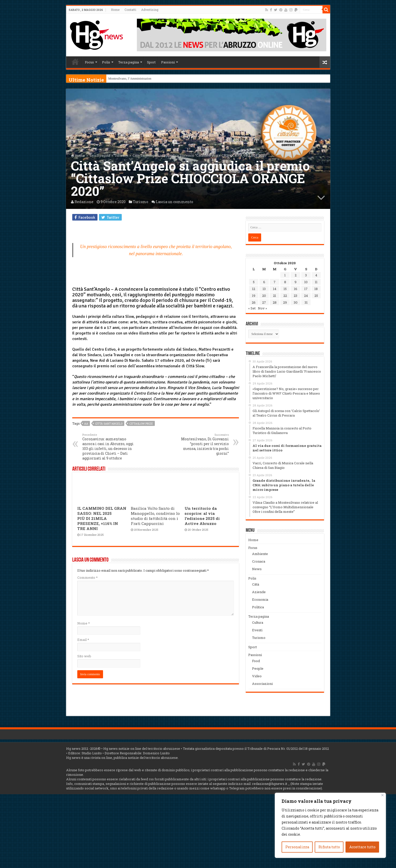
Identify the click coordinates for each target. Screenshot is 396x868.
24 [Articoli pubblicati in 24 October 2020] (306, 296)
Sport (151, 62)
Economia (260, 599)
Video (257, 676)
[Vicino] (382, 795)
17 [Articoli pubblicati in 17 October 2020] (306, 289)
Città (256, 584)
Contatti (130, 10)
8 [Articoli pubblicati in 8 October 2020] (285, 282)
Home (115, 10)
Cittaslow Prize (141, 424)
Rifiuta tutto (329, 847)
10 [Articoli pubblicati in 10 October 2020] (306, 282)
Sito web (84, 656)
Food (256, 661)
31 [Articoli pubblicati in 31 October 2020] (306, 302)
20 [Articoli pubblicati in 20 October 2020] (264, 296)
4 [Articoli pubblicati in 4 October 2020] (316, 275)
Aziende (259, 592)
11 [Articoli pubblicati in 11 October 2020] (316, 282)
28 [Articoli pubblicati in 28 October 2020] (275, 302)
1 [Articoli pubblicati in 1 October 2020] (285, 275)
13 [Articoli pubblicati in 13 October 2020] (264, 289)
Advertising (150, 10)
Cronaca (259, 561)
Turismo (121, 155)
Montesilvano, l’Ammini (125, 78)
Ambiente (260, 554)
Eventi (257, 630)
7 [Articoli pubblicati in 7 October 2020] (275, 282)
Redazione (84, 202)
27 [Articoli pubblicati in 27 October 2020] (264, 302)
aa (86, 424)
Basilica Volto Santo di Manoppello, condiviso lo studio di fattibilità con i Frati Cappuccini (155, 516)
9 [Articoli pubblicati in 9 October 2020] (295, 282)
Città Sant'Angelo (109, 424)
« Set (252, 308)
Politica (258, 607)
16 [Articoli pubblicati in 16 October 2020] (296, 289)
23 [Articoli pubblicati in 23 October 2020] (295, 296)
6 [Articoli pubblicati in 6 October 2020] (264, 282)
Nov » (262, 308)
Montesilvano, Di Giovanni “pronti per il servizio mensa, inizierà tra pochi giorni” (203, 444)
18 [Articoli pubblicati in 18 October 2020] (316, 289)
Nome (83, 623)
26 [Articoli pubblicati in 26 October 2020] (254, 302)
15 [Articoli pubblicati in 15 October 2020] (285, 289)
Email (83, 640)
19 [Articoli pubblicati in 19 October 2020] (254, 296)
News (257, 569)
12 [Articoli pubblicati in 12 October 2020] (254, 289)
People (258, 668)
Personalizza (297, 847)
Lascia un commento (175, 202)
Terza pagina (129, 62)
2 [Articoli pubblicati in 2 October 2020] (296, 275)
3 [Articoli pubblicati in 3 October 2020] (306, 275)
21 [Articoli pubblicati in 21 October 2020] (275, 296)
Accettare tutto (362, 847)
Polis (106, 62)
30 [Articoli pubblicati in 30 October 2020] (296, 302)
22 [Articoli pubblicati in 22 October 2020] (285, 296)
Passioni (168, 62)
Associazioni (262, 684)
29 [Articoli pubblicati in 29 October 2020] (285, 302)
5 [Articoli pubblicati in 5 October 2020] (254, 282)
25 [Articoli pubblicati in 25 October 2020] (316, 296)
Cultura (258, 622)
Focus (89, 62)
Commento (87, 577)
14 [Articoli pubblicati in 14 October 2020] (275, 289)
